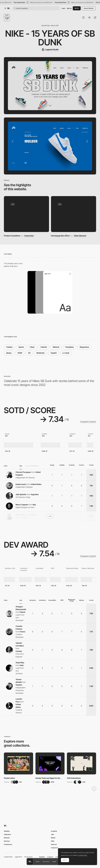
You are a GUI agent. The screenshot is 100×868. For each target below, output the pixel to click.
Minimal (56, 347)
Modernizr (41, 353)
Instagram (50, 857)
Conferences (8, 844)
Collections (7, 834)
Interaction (29, 236)
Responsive (84, 347)
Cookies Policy (8, 857)
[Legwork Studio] (50, 50)
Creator (37, 862)
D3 (29, 353)
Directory (7, 841)
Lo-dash (66, 353)
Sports (21, 347)
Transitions (69, 347)
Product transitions (12, 236)
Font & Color (46, 862)
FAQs (53, 841)
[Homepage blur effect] (74, 214)
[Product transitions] (26, 214)
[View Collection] (19, 763)
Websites (7, 831)
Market (53, 838)
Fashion (9, 347)
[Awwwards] (9, 8)
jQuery (9, 353)
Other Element (80, 236)
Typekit (54, 353)
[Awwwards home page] (30, 862)
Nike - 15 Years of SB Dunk (50, 38)
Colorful (44, 347)
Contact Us (54, 848)
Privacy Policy (28, 857)
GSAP (20, 353)
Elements (7, 838)
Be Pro (77, 8)
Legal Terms (19, 857)
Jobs (52, 834)
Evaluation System (88, 422)
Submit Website (89, 8)
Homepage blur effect (60, 236)
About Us (54, 844)
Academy (54, 831)
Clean (32, 347)
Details (54, 862)
